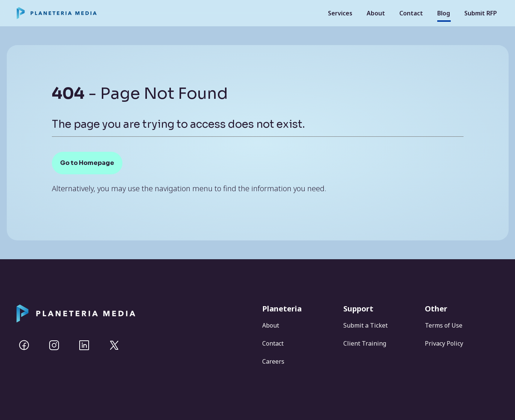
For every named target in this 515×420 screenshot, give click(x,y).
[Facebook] (24, 345)
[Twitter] (114, 345)
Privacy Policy (444, 343)
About (376, 13)
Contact (411, 13)
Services (340, 13)
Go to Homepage (87, 163)
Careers (273, 361)
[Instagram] (54, 345)
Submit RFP (481, 13)
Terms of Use (444, 325)
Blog (444, 13)
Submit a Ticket (365, 325)
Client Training (365, 343)
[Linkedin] (84, 345)
